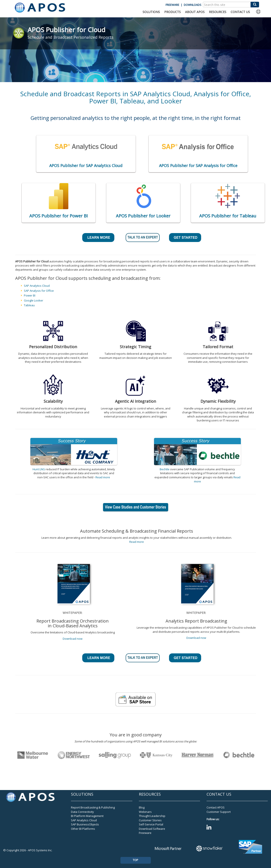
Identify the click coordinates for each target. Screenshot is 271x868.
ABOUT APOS (195, 12)
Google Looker (34, 300)
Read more (103, 477)
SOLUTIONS (151, 12)
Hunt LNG (39, 469)
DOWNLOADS (193, 5)
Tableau (29, 305)
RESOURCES (218, 12)
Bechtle (165, 469)
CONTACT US (240, 12)
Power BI (30, 295)
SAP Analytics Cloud (37, 286)
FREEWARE (172, 5)
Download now (73, 639)
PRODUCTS (172, 12)
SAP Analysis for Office (39, 291)
